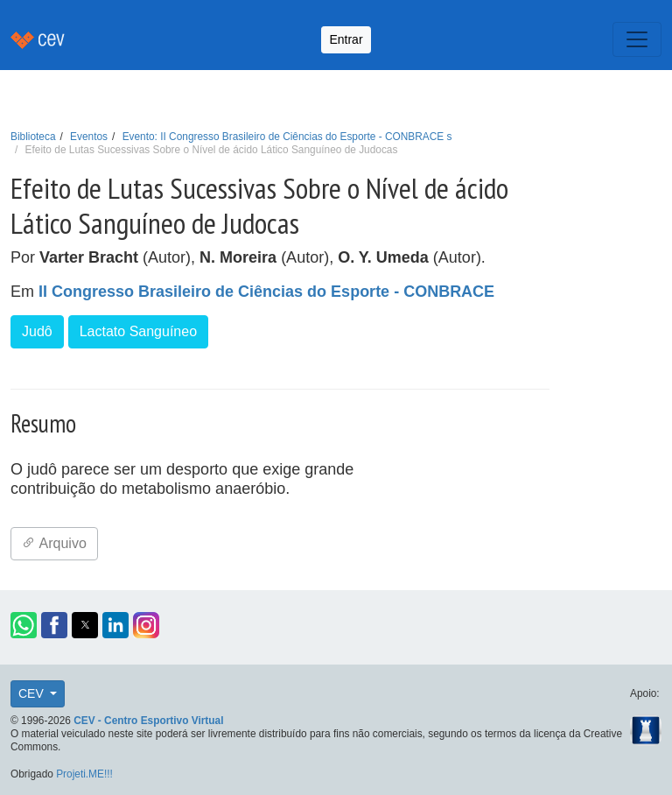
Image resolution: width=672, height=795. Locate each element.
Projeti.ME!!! (84, 774)
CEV (33, 693)
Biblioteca (33, 137)
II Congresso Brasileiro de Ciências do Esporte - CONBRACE (266, 292)
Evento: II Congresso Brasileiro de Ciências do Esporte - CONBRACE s (287, 137)
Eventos (89, 137)
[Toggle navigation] (637, 39)
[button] (24, 625)
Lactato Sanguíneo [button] (138, 331)
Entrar (346, 39)
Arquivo (54, 543)
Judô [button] (37, 331)
